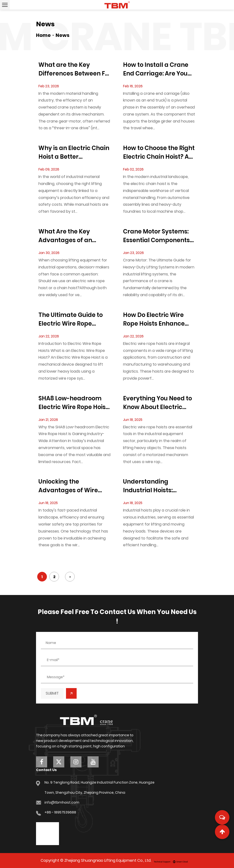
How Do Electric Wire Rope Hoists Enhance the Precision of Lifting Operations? (156, 319)
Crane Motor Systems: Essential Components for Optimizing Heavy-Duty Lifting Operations (157, 236)
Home (43, 35)
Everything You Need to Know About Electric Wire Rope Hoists (157, 403)
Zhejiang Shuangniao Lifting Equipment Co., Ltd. (108, 860)
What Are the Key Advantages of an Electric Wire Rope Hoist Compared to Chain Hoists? (73, 236)
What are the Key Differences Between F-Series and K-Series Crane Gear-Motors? (73, 69)
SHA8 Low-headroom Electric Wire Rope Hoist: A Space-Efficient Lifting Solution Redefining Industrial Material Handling (74, 403)
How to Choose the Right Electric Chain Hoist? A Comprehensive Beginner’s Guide (159, 153)
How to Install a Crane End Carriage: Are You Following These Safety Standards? (157, 69)
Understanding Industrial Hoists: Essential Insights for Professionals (154, 486)
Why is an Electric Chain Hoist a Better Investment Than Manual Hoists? (74, 153)
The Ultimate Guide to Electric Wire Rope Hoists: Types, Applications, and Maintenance (71, 319)
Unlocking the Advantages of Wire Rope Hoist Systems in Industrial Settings (71, 486)
